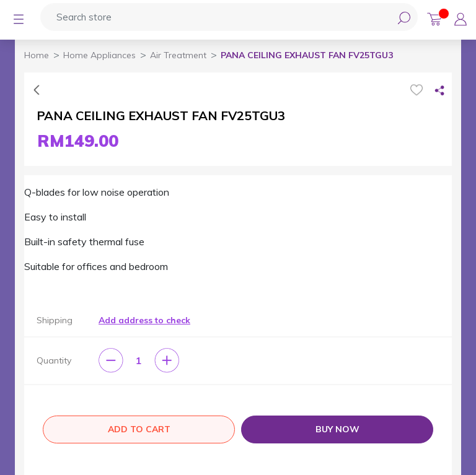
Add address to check (144, 320)
